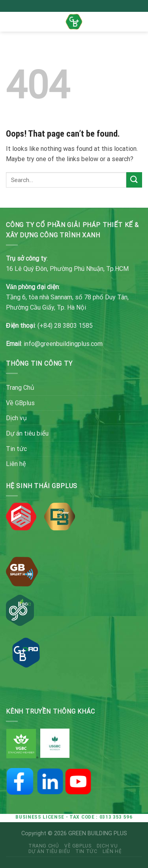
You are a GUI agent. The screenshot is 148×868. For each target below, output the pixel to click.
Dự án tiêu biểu (27, 433)
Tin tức (16, 449)
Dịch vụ (16, 418)
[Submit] (134, 180)
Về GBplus (20, 403)
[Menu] (11, 22)
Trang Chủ (20, 388)
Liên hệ (16, 464)
